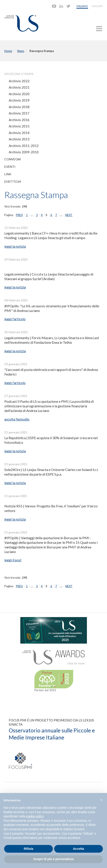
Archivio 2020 (19, 94)
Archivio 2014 (19, 133)
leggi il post (13, 560)
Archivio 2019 (19, 100)
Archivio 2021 (19, 87)
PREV (19, 215)
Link (8, 174)
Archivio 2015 (19, 126)
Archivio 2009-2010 (24, 152)
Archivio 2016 (19, 120)
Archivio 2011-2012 (24, 146)
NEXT (69, 215)
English (97, 6)
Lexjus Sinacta (21, 23)
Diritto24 (13, 182)
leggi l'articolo (15, 319)
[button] (101, 800)
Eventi (10, 167)
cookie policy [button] (35, 816)
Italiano (82, 6)
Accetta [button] (79, 849)
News (21, 51)
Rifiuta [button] (29, 849)
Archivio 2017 (19, 113)
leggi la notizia (15, 246)
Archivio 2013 (19, 139)
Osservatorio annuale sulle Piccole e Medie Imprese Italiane (52, 734)
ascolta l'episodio (17, 419)
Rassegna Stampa (19, 74)
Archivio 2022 (19, 81)
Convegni (13, 159)
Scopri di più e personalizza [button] (53, 859)
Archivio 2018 (19, 107)
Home (8, 51)
